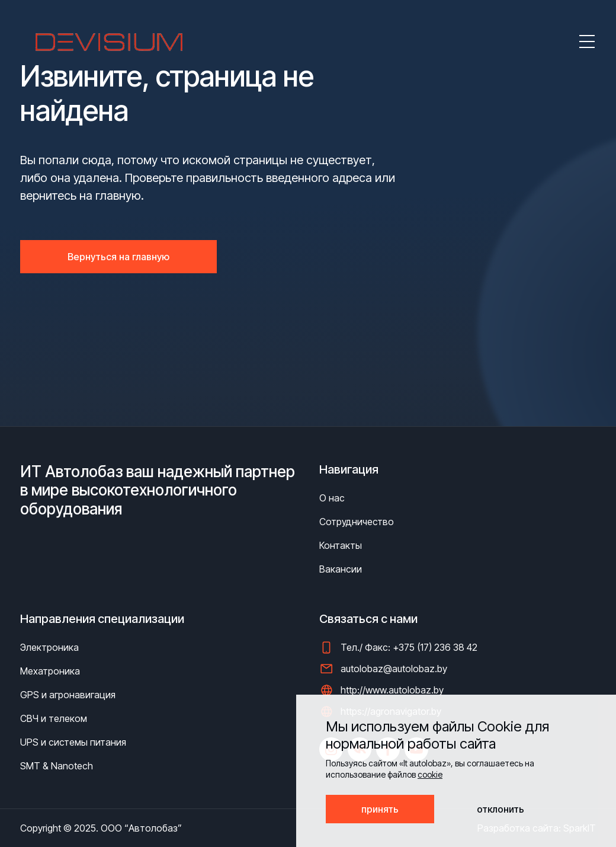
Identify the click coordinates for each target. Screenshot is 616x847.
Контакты (341, 545)
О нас (332, 498)
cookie (430, 774)
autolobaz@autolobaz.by (394, 669)
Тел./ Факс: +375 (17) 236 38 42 (409, 647)
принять (380, 809)
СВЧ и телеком (54, 718)
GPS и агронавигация (68, 695)
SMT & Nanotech (57, 766)
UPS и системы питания (73, 742)
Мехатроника (50, 671)
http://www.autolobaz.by (392, 690)
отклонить (500, 809)
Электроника (49, 647)
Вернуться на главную (118, 257)
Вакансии (341, 569)
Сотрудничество (357, 522)
